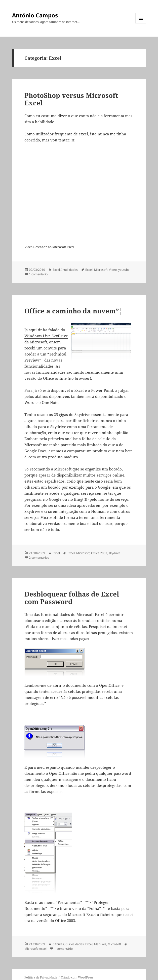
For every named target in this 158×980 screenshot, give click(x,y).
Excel (56, 270)
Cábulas (58, 944)
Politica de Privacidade (41, 977)
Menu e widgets (141, 23)
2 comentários (39, 558)
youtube (124, 270)
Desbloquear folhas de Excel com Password (72, 598)
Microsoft (101, 270)
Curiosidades (75, 944)
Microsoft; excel (35, 949)
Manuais (100, 944)
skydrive (114, 553)
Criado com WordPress (77, 977)
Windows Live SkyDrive (46, 336)
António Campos (35, 15)
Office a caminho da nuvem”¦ (74, 311)
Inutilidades (70, 270)
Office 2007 (99, 553)
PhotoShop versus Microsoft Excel (71, 99)
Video (113, 270)
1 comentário (38, 274)
